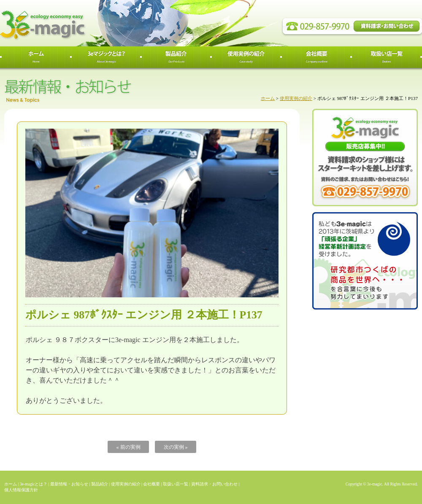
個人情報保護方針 (21, 490)
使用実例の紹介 (296, 98)
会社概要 (151, 484)
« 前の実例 (128, 447)
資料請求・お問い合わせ (214, 484)
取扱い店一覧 (176, 484)
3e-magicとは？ (34, 484)
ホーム (268, 98)
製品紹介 (100, 484)
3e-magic (74, 23)
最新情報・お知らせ (69, 484)
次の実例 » (176, 447)
